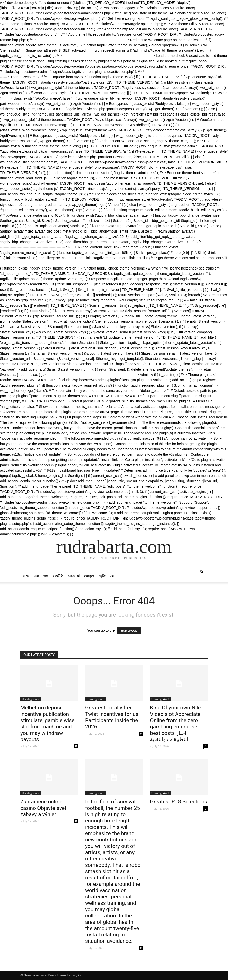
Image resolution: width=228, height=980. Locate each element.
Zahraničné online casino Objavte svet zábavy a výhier (43, 808)
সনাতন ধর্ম (74, 576)
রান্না (36, 576)
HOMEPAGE (129, 631)
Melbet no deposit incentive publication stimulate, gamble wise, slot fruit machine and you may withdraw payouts (48, 724)
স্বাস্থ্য (46, 576)
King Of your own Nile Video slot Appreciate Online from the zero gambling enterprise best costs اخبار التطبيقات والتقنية (175, 724)
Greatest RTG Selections (179, 802)
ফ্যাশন (26, 576)
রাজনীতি (58, 576)
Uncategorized (31, 699)
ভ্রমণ (113, 576)
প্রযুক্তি (102, 576)
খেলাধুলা (89, 576)
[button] (202, 572)
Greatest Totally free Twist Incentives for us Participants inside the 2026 (112, 717)
